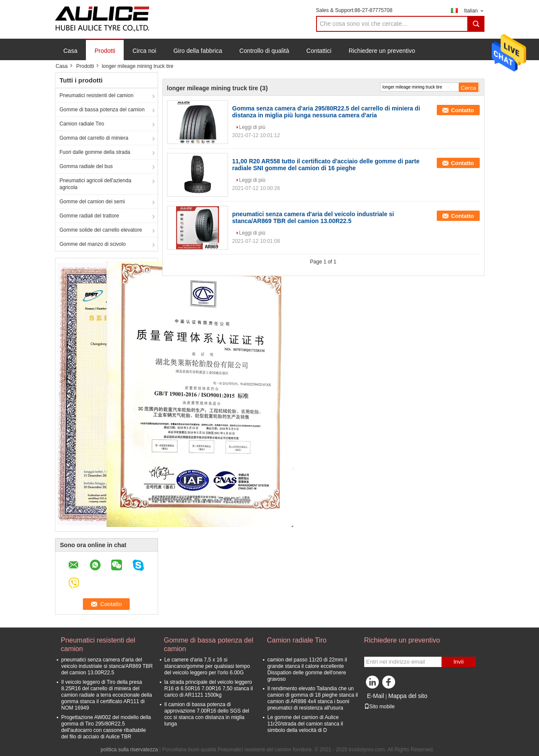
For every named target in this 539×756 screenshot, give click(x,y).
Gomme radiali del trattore (90, 216)
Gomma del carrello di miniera (94, 138)
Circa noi (144, 51)
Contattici (319, 51)
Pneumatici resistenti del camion (97, 95)
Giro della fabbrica (198, 51)
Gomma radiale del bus (86, 166)
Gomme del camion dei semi (92, 202)
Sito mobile (379, 707)
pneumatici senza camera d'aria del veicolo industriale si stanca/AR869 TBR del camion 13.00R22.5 (313, 217)
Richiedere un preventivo (382, 51)
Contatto (462, 110)
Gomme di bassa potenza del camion (102, 110)
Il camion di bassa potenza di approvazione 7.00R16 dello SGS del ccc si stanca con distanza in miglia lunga (207, 714)
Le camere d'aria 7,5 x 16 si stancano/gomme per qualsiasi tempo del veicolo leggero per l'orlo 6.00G (207, 666)
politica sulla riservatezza (129, 750)
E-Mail (376, 696)
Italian (474, 11)
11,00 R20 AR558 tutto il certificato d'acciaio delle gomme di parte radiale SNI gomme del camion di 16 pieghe (326, 165)
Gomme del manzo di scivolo (93, 244)
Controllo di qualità (264, 51)
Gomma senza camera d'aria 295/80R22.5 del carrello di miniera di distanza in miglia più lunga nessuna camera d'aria (326, 112)
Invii (459, 662)
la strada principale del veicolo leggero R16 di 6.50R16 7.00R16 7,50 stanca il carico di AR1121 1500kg (209, 689)
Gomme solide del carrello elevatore (101, 230)
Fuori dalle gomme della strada (95, 152)
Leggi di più (252, 127)
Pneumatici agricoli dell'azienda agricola (96, 184)
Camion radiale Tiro (82, 124)
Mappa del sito (408, 696)
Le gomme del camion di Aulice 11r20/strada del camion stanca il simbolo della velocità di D (305, 724)
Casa (71, 51)
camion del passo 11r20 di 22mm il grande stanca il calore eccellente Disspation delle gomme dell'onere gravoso (307, 669)
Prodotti (105, 51)
